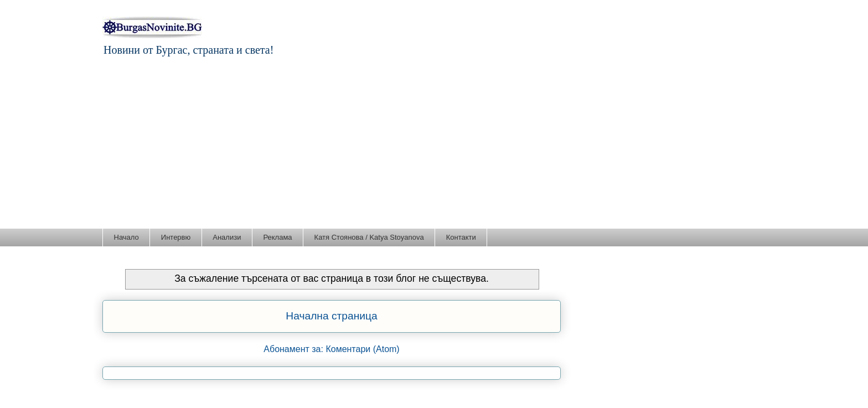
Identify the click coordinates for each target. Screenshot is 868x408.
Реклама (277, 237)
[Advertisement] (434, 145)
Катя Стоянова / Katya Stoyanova (369, 237)
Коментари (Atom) (362, 349)
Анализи (227, 237)
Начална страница (331, 316)
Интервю (176, 237)
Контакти (461, 237)
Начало (126, 237)
